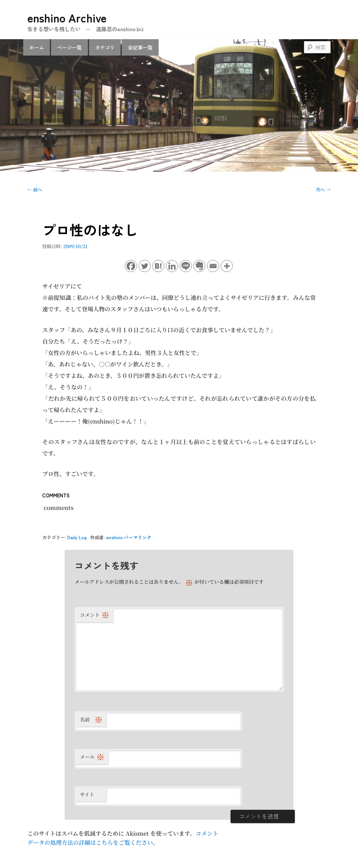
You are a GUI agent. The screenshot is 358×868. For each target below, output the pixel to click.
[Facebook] (131, 266)
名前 (91, 719)
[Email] (213, 266)
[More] (227, 266)
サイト (87, 794)
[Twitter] (145, 266)
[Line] (186, 266)
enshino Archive (67, 18)
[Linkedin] (172, 266)
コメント (95, 615)
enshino (115, 537)
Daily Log (77, 537)
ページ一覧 (69, 47)
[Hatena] (158, 266)
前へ (35, 189)
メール (92, 757)
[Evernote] (199, 266)
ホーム (37, 47)
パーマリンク (138, 537)
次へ (323, 189)
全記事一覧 (140, 47)
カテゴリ (105, 47)
